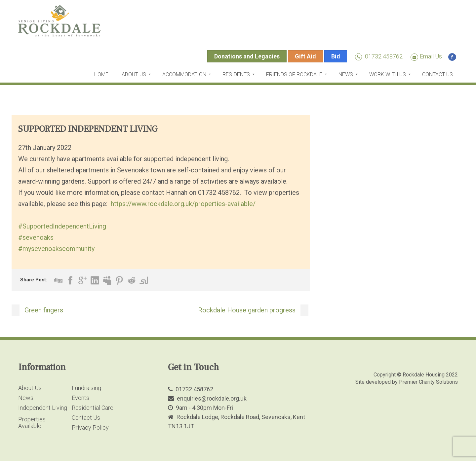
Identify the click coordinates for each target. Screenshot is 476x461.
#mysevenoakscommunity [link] (56, 249)
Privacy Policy (90, 427)
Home (101, 74)
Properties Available (32, 423)
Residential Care (93, 408)
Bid (336, 56)
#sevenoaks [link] (36, 237)
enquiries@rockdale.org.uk (212, 398)
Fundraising (86, 388)
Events (80, 398)
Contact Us (437, 74)
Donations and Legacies (247, 56)
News (346, 74)
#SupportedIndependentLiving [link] (62, 226)
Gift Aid (305, 56)
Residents (236, 74)
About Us (134, 74)
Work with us (388, 74)
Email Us (426, 56)
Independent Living (43, 408)
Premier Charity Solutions (428, 382)
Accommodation (184, 74)
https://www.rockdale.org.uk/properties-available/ (183, 204)
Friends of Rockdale (294, 74)
